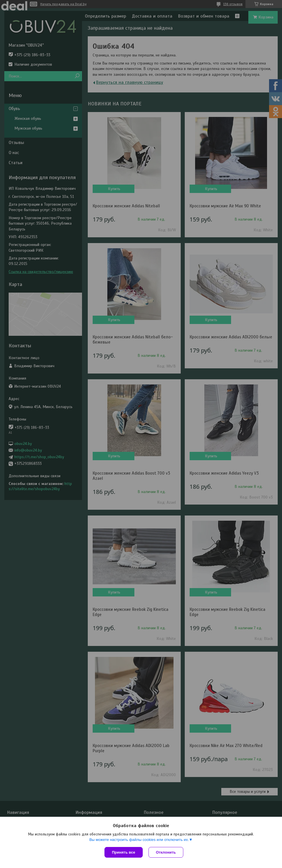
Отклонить (166, 852)
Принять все (124, 852)
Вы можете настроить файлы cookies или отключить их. (139, 840)
